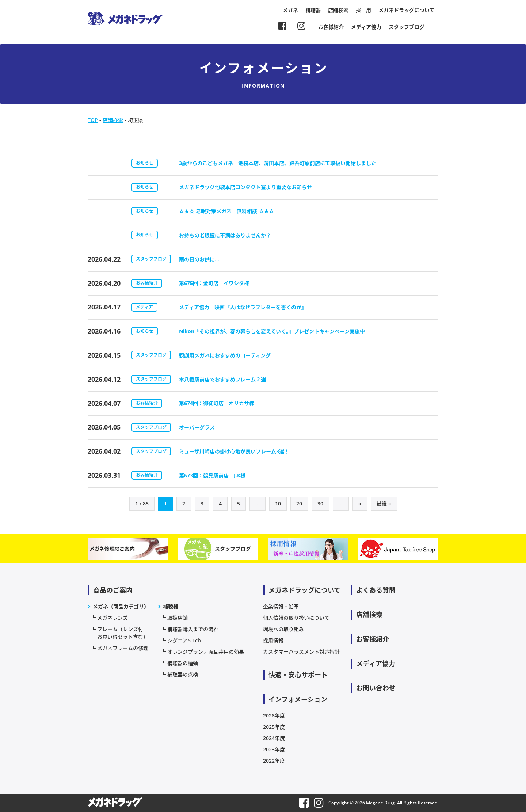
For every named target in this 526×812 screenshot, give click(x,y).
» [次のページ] (360, 503)
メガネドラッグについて (407, 10)
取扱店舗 (178, 618)
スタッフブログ (407, 27)
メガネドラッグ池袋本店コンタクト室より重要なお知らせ (245, 187)
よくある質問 (376, 590)
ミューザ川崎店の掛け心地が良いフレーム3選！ (234, 451)
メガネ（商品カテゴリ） (121, 606)
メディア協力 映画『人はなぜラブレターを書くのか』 (243, 307)
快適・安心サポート (298, 675)
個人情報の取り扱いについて (296, 618)
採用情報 (273, 640)
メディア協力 (366, 27)
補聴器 (313, 10)
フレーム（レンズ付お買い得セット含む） (123, 633)
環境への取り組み (283, 629)
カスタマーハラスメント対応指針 (301, 652)
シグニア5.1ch (184, 640)
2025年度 (274, 727)
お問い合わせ (376, 688)
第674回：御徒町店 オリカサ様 (217, 403)
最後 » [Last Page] (384, 503)
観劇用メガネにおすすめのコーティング (225, 355)
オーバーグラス (197, 427)
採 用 (363, 10)
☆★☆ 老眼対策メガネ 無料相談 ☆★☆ (226, 211)
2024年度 (274, 738)
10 (278, 503)
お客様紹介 (331, 27)
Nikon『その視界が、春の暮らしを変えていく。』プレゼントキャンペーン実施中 (272, 331)
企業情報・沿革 (281, 606)
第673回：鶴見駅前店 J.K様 (212, 475)
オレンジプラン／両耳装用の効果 (206, 652)
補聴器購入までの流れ (193, 629)
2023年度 (274, 749)
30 (320, 503)
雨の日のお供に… (199, 259)
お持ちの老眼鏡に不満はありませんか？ (225, 235)
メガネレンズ (113, 618)
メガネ (290, 10)
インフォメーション (298, 699)
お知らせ (145, 163)
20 (299, 503)
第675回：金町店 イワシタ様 (214, 283)
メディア (144, 307)
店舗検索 (338, 10)
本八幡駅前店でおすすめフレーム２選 (222, 379)
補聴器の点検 (183, 674)
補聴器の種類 (183, 663)
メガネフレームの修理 (123, 648)
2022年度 (274, 761)
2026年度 (274, 715)
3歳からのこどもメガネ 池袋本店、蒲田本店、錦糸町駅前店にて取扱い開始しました (278, 163)
